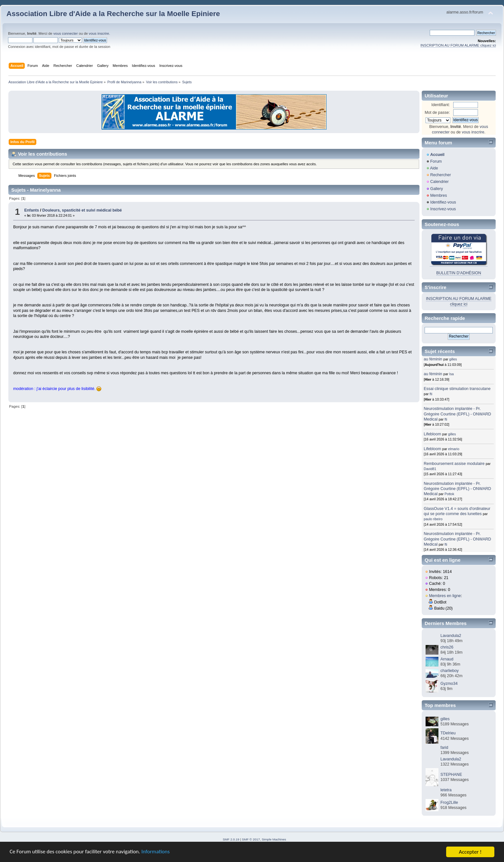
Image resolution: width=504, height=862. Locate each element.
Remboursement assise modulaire (454, 464)
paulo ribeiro (433, 519)
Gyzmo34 (449, 684)
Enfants (32, 210)
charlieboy (450, 671)
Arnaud (447, 659)
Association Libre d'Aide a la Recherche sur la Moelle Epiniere (113, 14)
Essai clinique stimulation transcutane (457, 389)
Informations (156, 853)
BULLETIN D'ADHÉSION (459, 273)
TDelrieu (448, 733)
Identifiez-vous (443, 202)
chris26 (447, 647)
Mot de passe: (437, 113)
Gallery (437, 189)
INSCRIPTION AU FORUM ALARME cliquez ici (458, 45)
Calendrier (439, 182)
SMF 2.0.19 (231, 839)
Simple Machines (274, 839)
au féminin (433, 359)
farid (444, 748)
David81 (430, 469)
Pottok (449, 494)
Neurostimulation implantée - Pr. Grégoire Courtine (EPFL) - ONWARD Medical (457, 414)
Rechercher (440, 175)
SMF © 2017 (251, 839)
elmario (454, 449)
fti (431, 394)
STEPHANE (451, 775)
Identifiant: (441, 105)
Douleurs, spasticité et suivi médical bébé (82, 210)
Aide (434, 168)
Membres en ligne (445, 596)
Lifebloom (432, 434)
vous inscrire (99, 33)
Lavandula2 (451, 636)
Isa (452, 374)
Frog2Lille (449, 803)
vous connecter (66, 33)
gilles (453, 359)
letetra (446, 790)
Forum (436, 161)
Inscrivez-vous (443, 209)
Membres (438, 195)
